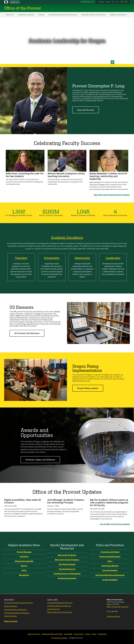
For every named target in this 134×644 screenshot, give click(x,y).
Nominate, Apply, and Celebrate (40, 460)
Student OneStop (10, 616)
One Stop (101, 2)
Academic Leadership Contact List (59, 606)
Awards (41, 15)
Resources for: (86, 2)
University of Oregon (60, 638)
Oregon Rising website (88, 388)
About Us (10, 15)
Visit (113, 2)
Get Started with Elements (27, 333)
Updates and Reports (118, 15)
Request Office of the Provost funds (60, 612)
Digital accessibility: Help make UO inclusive (23, 501)
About (94, 634)
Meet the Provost (86, 110)
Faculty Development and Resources (63, 15)
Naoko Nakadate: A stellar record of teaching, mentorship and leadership (108, 176)
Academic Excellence (26, 15)
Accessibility (68, 634)
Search (122, 2)
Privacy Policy (79, 634)
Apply (108, 2)
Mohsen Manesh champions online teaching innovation (66, 175)
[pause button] (112, 62)
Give (117, 2)
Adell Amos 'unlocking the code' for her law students (25, 175)
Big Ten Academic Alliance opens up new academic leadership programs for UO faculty (109, 503)
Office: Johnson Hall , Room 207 (118, 607)
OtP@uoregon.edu (113, 616)
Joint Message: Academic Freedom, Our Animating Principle (66, 501)
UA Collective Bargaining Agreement (60, 603)
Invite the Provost (53, 609)
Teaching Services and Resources (16, 610)
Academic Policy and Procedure (93, 15)
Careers (88, 634)
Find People (102, 634)
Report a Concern (34, 634)
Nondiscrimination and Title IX (52, 634)
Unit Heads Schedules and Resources (17, 613)
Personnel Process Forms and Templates (19, 603)
